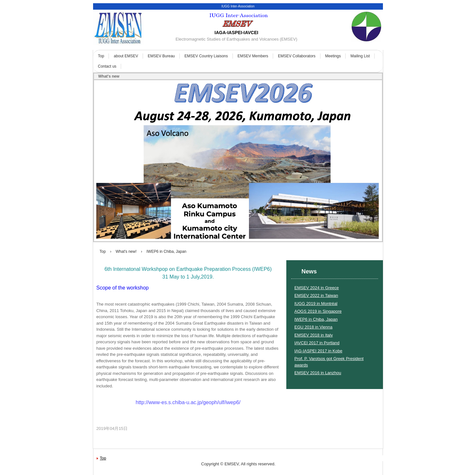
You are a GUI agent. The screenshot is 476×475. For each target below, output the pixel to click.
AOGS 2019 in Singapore (318, 311)
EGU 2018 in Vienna (313, 327)
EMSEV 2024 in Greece (317, 288)
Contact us (107, 66)
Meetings (333, 56)
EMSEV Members (253, 56)
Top (101, 56)
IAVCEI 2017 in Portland (317, 343)
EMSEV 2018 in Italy (314, 335)
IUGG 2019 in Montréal (316, 304)
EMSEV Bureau (161, 56)
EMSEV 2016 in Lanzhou (318, 373)
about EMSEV (126, 56)
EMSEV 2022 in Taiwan (316, 295)
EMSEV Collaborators (297, 56)
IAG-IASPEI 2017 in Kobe (318, 351)
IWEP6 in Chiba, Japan (316, 319)
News (309, 271)
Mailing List (360, 56)
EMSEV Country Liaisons (206, 56)
